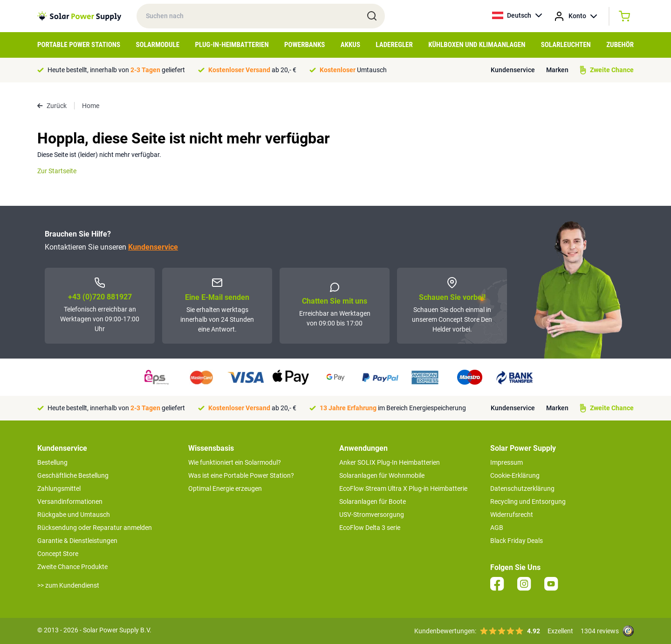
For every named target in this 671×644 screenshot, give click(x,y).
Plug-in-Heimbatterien (232, 45)
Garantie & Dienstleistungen (77, 541)
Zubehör (620, 45)
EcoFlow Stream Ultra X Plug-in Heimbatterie (403, 488)
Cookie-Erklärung (515, 475)
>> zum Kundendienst (68, 585)
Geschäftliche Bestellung (73, 475)
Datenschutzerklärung (522, 488)
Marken (557, 70)
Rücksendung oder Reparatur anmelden (95, 528)
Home (91, 106)
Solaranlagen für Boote (373, 502)
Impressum (507, 462)
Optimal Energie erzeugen (225, 488)
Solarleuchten (566, 45)
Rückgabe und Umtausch (74, 515)
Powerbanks (305, 45)
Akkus (350, 45)
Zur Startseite (57, 171)
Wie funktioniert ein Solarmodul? (235, 462)
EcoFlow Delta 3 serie (370, 528)
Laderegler (394, 45)
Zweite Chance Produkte (72, 567)
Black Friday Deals (517, 541)
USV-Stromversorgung (372, 515)
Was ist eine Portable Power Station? (241, 475)
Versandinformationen (70, 502)
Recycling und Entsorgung (528, 502)
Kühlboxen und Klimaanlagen (477, 45)
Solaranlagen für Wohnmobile (382, 475)
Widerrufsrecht (512, 515)
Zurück (52, 106)
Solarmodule (157, 45)
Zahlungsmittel (59, 488)
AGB (497, 528)
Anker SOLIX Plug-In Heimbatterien (390, 462)
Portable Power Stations (79, 45)
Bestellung (52, 462)
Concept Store (58, 554)
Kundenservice (513, 70)
